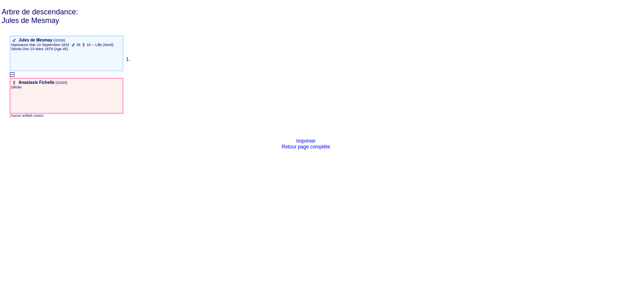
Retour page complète (306, 147)
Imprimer (306, 141)
